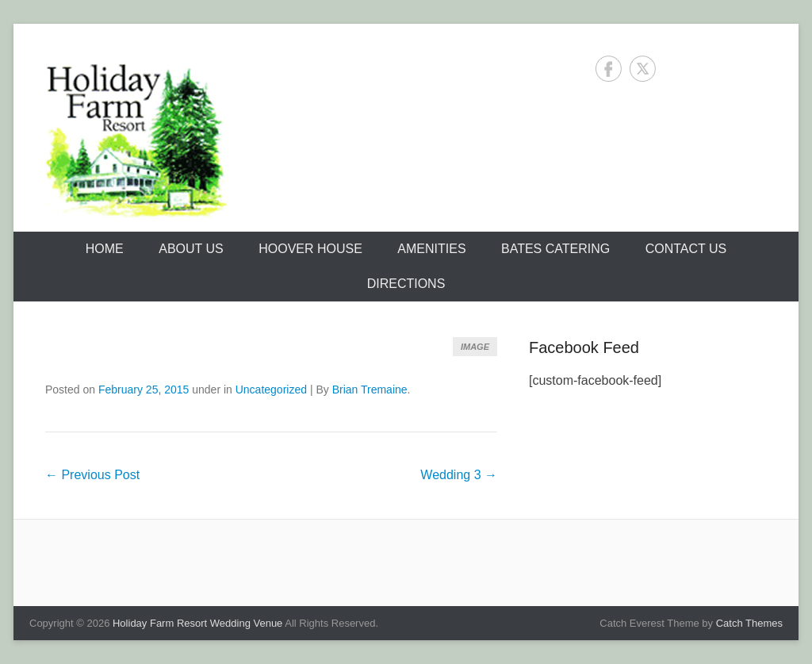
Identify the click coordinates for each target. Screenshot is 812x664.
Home (105, 249)
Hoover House (310, 249)
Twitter (643, 69)
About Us (191, 249)
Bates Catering (555, 249)
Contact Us (686, 249)
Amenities (431, 249)
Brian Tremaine (370, 390)
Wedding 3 (459, 475)
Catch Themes (749, 623)
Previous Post (92, 475)
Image (475, 347)
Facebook (609, 69)
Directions (406, 284)
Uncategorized (271, 390)
